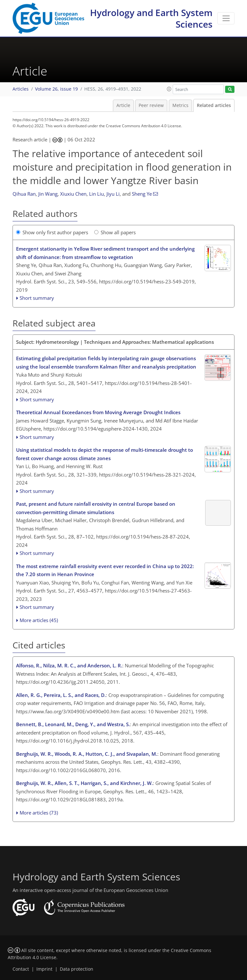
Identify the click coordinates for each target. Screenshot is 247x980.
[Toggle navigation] (226, 18)
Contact (21, 969)
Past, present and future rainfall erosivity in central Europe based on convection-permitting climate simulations (96, 508)
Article (123, 105)
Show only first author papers (52, 232)
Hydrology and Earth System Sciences (151, 18)
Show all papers (115, 232)
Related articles (214, 105)
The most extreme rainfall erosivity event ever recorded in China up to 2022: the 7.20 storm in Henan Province (105, 570)
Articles (21, 89)
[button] (169, 89)
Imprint (44, 969)
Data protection (77, 969)
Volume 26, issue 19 (56, 89)
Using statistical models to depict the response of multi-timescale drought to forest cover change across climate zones (105, 454)
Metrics (180, 105)
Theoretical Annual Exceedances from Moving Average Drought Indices (98, 412)
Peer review (151, 105)
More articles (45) (39, 620)
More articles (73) (39, 813)
